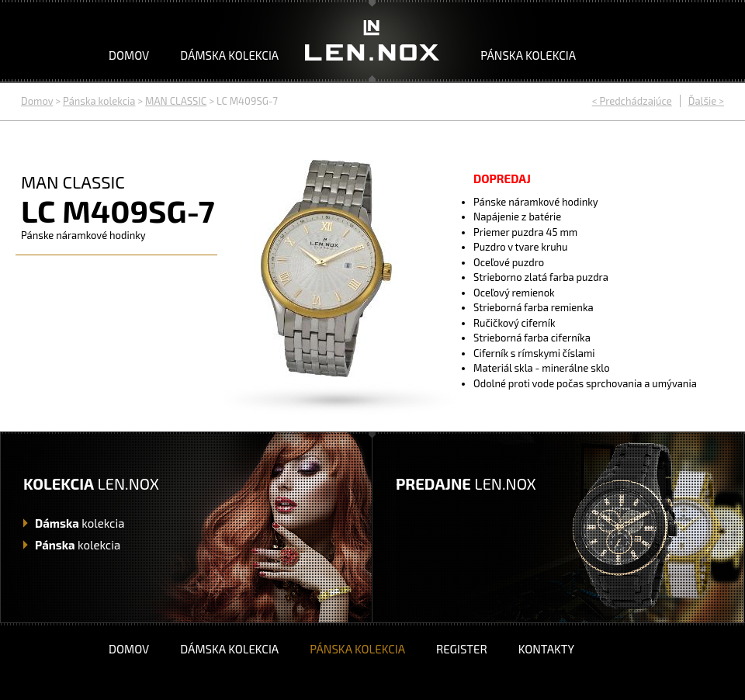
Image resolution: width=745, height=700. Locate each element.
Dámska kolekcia (229, 55)
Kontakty (546, 649)
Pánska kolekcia (528, 55)
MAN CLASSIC (176, 101)
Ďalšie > (706, 101)
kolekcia (80, 523)
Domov (129, 55)
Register (462, 649)
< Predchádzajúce (632, 101)
